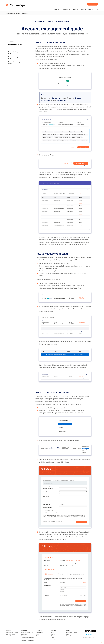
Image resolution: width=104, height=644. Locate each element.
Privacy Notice (55, 639)
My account (93, 4)
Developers (39, 636)
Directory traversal (25, 639)
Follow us (89, 634)
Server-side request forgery (27, 641)
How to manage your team (15, 58)
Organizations (39, 633)
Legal (53, 637)
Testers (38, 634)
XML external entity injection (27, 637)
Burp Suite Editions (10, 634)
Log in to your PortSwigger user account (52, 63)
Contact (53, 636)
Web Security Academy (72, 633)
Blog (67, 634)
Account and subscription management (17, 13)
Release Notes (9, 636)
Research (69, 636)
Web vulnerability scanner (12, 633)
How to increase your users (15, 63)
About (53, 633)
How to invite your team (14, 53)
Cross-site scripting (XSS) (27, 633)
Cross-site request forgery (27, 636)
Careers (53, 634)
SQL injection (24, 634)
